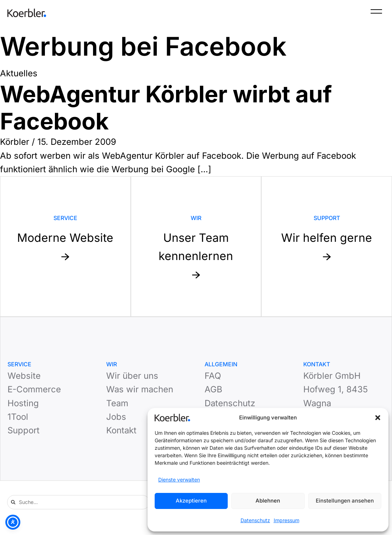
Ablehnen (268, 501)
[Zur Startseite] (27, 13)
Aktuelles (19, 73)
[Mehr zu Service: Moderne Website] (65, 246)
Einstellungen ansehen (345, 501)
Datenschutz (255, 520)
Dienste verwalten (179, 480)
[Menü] (376, 13)
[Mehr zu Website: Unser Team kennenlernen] (196, 246)
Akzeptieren (191, 501)
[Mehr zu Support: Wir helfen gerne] (327, 246)
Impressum (287, 520)
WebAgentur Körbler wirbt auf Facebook (166, 108)
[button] (378, 418)
